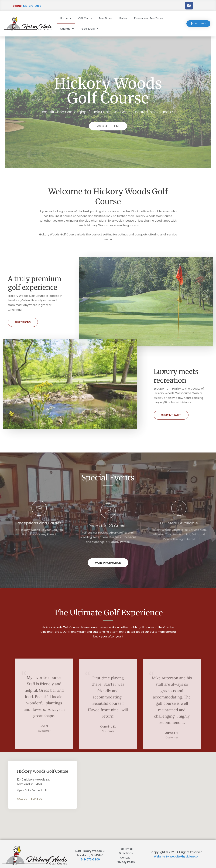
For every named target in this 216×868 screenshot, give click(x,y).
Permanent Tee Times (149, 18)
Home (66, 18)
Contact (126, 858)
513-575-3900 (32, 6)
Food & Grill (89, 29)
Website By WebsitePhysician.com (177, 857)
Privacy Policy (126, 862)
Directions (23, 322)
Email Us (37, 799)
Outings (67, 29)
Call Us (22, 799)
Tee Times (106, 18)
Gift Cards (85, 18)
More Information (108, 563)
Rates (123, 18)
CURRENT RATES (171, 415)
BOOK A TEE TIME (108, 126)
